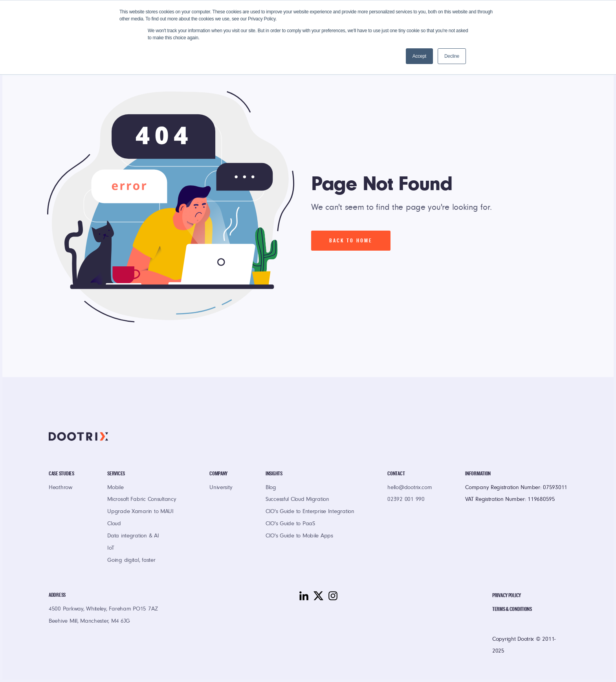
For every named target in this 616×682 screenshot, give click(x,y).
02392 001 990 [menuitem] (406, 500)
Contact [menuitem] (396, 474)
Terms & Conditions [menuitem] (512, 609)
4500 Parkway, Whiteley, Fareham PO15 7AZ (103, 610)
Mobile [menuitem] (115, 488)
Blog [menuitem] (271, 488)
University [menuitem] (221, 488)
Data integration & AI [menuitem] (133, 536)
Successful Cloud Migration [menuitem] (297, 500)
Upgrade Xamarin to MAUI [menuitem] (140, 512)
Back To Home (351, 241)
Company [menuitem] (218, 474)
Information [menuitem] (478, 474)
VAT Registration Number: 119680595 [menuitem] (510, 500)
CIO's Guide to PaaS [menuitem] (290, 524)
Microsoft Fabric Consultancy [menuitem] (142, 500)
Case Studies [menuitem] (61, 474)
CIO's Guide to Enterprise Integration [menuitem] (310, 512)
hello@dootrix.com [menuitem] (410, 488)
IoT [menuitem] (111, 549)
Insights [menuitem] (274, 474)
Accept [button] (419, 56)
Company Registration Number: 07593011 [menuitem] (516, 488)
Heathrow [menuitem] (60, 488)
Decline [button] (452, 56)
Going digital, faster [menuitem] (131, 561)
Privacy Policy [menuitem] (507, 595)
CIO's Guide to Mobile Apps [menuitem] (299, 536)
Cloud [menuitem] (114, 524)
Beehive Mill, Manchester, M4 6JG (89, 622)
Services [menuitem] (116, 474)
